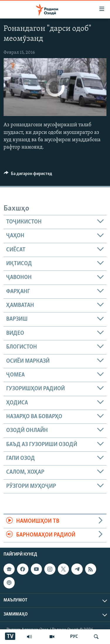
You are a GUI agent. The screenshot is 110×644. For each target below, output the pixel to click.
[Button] (28, 175)
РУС (74, 637)
